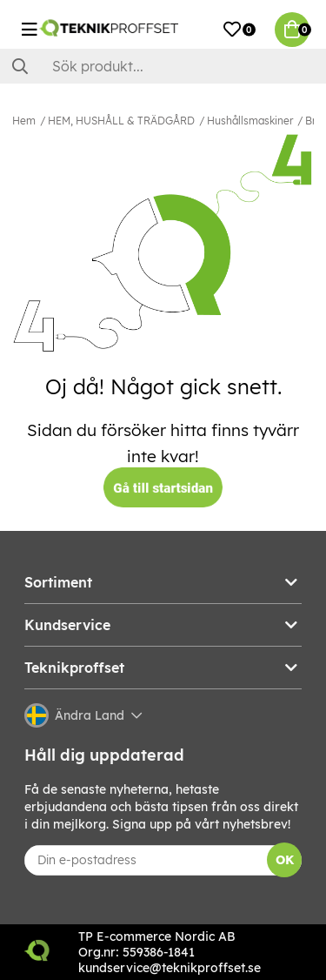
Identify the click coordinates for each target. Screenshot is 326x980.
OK (285, 860)
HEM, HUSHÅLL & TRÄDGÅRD (121, 121)
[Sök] (163, 66)
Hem (24, 121)
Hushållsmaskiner (250, 121)
